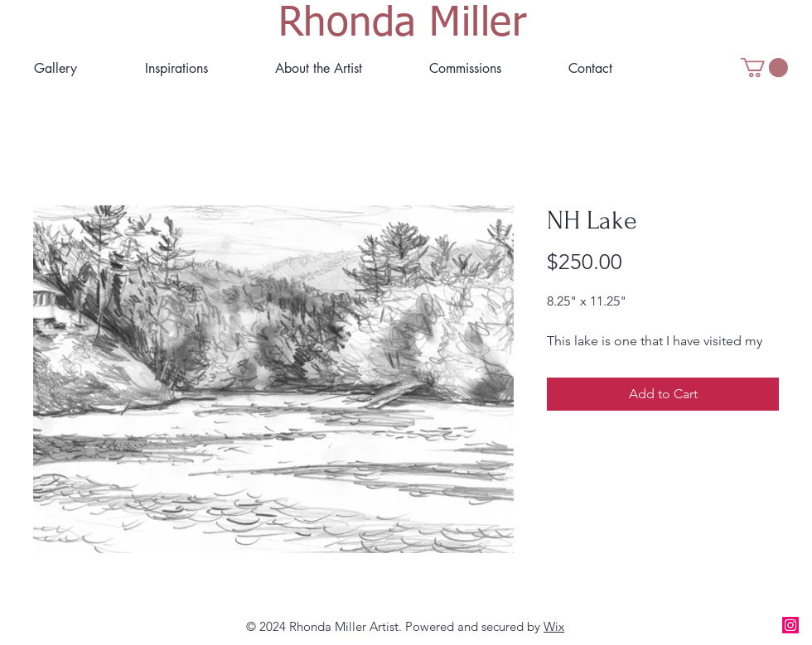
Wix (554, 626)
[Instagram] (790, 625)
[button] (318, 68)
